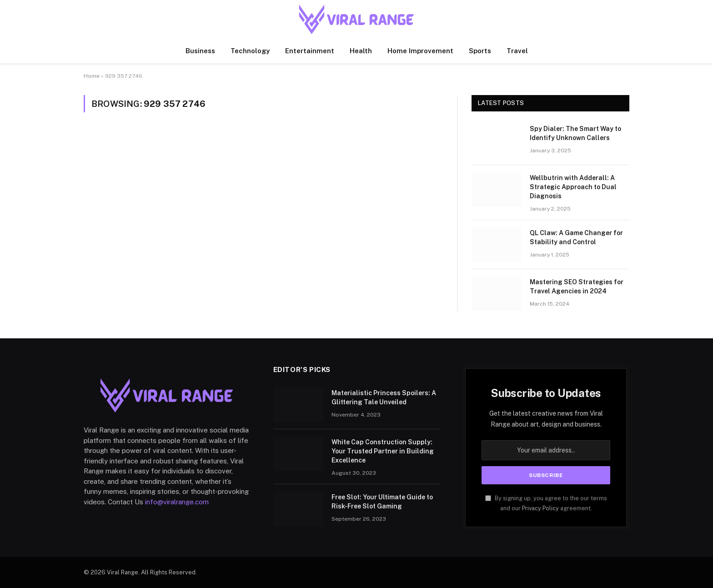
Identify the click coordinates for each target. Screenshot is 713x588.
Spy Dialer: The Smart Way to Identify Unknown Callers (575, 133)
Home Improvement (420, 51)
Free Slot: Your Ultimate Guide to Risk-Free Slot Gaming (382, 502)
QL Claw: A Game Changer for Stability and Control (576, 237)
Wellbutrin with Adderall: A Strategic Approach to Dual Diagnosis (573, 187)
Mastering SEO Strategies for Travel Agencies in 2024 (577, 286)
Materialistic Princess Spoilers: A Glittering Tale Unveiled (384, 397)
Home (92, 76)
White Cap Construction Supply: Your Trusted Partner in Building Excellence (383, 451)
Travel (517, 51)
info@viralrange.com (177, 502)
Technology (250, 51)
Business (200, 51)
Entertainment (310, 51)
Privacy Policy (540, 508)
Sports (480, 51)
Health (361, 51)
